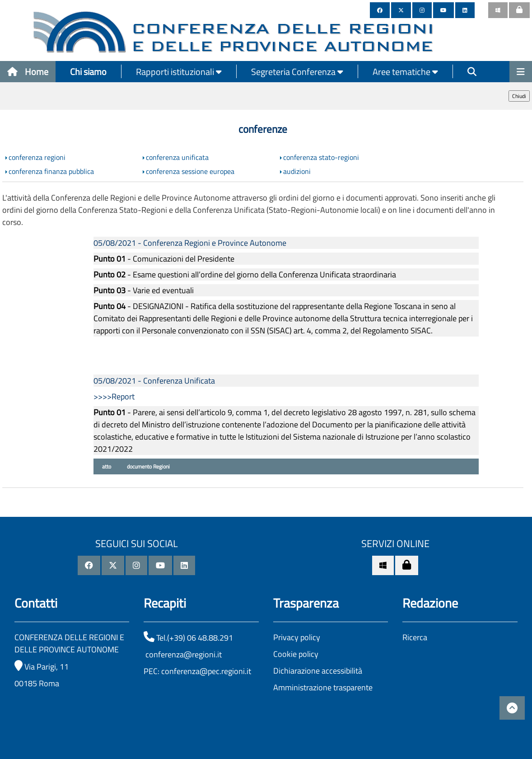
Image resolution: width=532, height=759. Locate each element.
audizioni (297, 171)
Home (28, 72)
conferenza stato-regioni (321, 157)
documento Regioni (148, 466)
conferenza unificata (177, 157)
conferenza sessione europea (190, 171)
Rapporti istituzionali (179, 72)
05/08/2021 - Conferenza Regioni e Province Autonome (190, 243)
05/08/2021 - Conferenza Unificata (154, 381)
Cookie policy (296, 654)
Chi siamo (88, 72)
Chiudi (519, 96)
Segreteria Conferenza (297, 72)
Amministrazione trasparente (323, 687)
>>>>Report (114, 396)
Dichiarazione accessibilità (318, 671)
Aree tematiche (405, 72)
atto (106, 466)
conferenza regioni (37, 157)
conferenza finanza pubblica (51, 171)
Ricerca (415, 637)
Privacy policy (297, 637)
